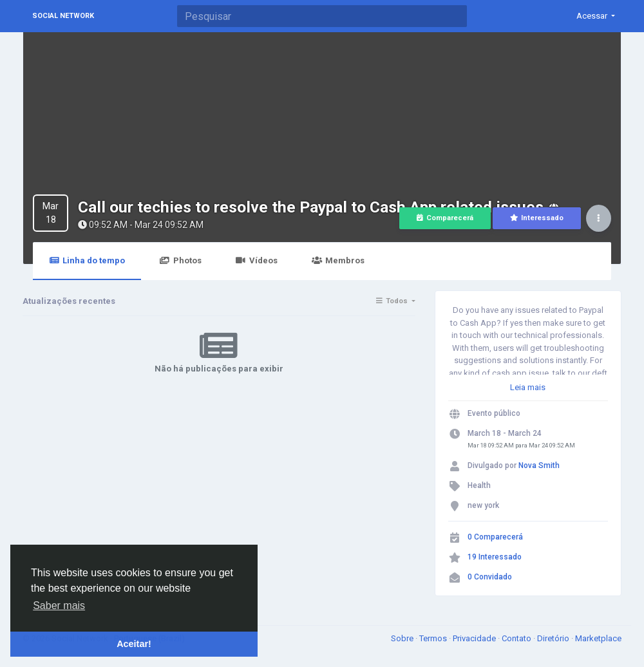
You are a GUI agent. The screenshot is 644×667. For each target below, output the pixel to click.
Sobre (403, 638)
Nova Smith (539, 465)
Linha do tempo (87, 260)
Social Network (63, 16)
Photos (180, 260)
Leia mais (528, 387)
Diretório (554, 638)
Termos (434, 638)
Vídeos (257, 260)
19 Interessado (495, 557)
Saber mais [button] (59, 606)
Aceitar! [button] (134, 644)
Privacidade (475, 638)
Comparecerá (445, 218)
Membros (338, 260)
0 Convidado (490, 577)
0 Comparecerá (495, 537)
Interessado (537, 218)
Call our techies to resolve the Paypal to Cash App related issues (311, 207)
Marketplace (598, 638)
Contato (517, 638)
